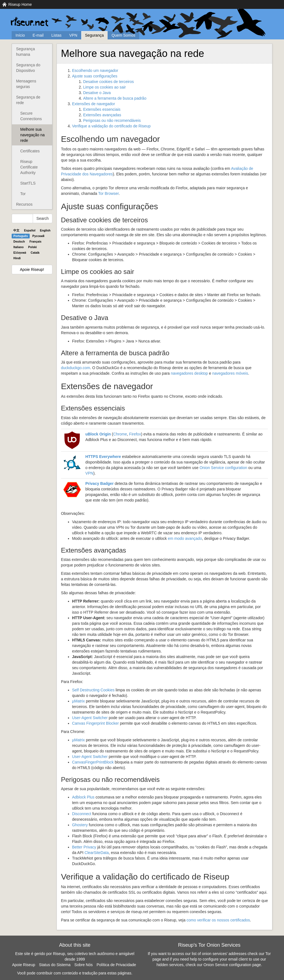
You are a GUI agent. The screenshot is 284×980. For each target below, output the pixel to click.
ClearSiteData (97, 853)
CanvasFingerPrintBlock (93, 762)
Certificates (30, 151)
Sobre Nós (83, 965)
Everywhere (103, 457)
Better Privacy (84, 847)
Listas (56, 35)
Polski (33, 247)
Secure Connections (31, 116)
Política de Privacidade (116, 965)
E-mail (38, 35)
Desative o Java (97, 93)
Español (30, 230)
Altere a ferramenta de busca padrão (115, 98)
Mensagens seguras (26, 84)
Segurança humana (26, 52)
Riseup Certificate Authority (29, 167)
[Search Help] (22, 218)
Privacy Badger (100, 483)
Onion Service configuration (223, 468)
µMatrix (78, 701)
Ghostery (80, 825)
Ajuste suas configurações (95, 76)
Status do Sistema (55, 965)
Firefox (135, 434)
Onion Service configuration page (232, 965)
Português (21, 236)
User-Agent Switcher (90, 718)
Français (35, 241)
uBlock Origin (98, 434)
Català (35, 253)
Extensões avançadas (102, 115)
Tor (23, 194)
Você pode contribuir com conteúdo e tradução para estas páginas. (75, 973)
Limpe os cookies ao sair (105, 87)
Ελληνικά (20, 253)
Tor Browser (108, 193)
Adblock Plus (83, 797)
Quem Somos (123, 35)
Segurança (95, 35)
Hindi (17, 258)
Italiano (18, 247)
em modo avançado (185, 538)
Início (20, 35)
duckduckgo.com (76, 368)
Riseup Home (20, 4)
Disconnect (82, 814)
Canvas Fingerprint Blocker (96, 723)
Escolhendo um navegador (95, 70)
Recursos (24, 204)
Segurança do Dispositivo (28, 68)
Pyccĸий (38, 236)
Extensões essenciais (102, 109)
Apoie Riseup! (32, 269)
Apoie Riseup (23, 965)
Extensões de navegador (94, 104)
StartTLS (28, 183)
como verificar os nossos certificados (218, 920)
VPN (73, 35)
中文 (16, 230)
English (45, 230)
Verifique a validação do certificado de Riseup (111, 126)
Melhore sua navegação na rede (32, 135)
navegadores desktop (189, 373)
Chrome (120, 434)
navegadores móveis (230, 373)
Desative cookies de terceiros (109, 82)
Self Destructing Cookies (93, 690)
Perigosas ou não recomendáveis (112, 120)
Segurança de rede (28, 100)
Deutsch (19, 241)
